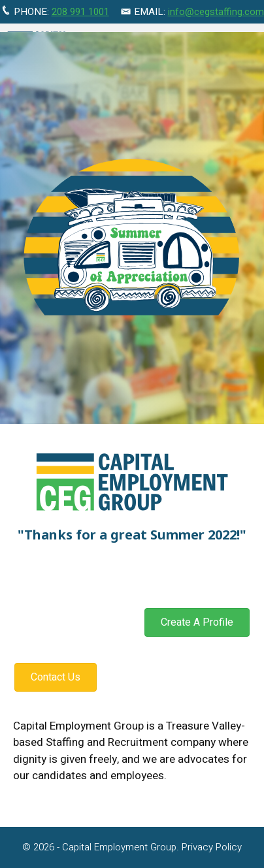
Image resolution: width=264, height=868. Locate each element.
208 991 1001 (80, 12)
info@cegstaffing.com (216, 12)
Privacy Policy (212, 847)
